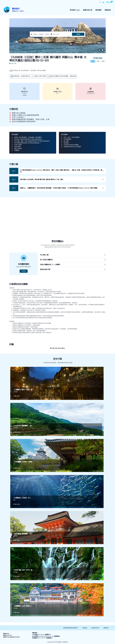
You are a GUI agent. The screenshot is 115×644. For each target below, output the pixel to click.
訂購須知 (85, 628)
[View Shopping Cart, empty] (109, 2)
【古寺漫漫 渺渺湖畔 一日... (23, 534)
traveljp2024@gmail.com (46, 636)
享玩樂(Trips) (75, 10)
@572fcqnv (41, 634)
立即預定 (78, 34)
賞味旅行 (16, 9)
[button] (100, 2)
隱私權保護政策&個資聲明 (71, 628)
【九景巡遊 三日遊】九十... (23, 498)
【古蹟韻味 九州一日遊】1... (23, 606)
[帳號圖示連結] (103, 2)
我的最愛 (98, 10)
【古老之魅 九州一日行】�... (24, 570)
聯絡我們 (106, 628)
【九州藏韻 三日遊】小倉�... (24, 462)
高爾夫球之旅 (88, 10)
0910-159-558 (42, 638)
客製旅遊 (108, 10)
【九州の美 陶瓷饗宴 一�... (23, 426)
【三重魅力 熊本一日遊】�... (24, 390)
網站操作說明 (95, 628)
